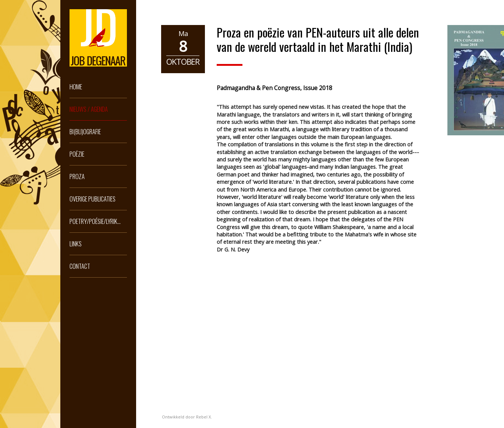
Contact (80, 266)
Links (76, 244)
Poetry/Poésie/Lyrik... (95, 221)
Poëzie (77, 154)
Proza (77, 176)
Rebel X (203, 417)
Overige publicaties (93, 199)
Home (76, 87)
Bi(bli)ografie (85, 131)
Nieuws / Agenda (89, 109)
